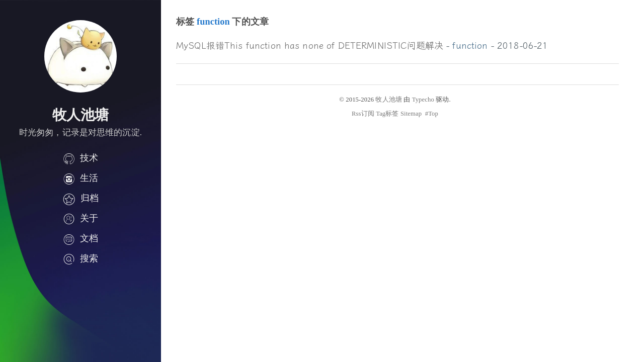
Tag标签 (387, 114)
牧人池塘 (389, 100)
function (470, 46)
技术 (80, 158)
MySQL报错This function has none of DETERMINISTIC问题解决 (310, 46)
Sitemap (411, 114)
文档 (80, 238)
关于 (80, 218)
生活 (80, 178)
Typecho (423, 100)
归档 (80, 198)
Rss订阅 (363, 114)
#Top (432, 114)
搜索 (80, 258)
